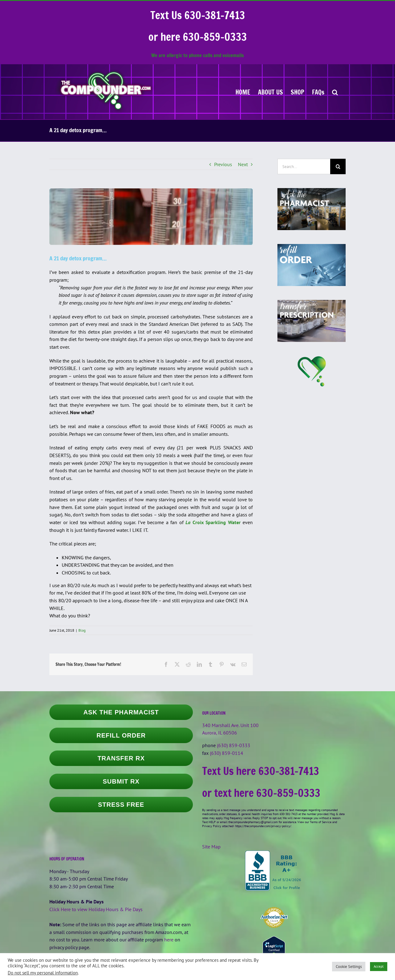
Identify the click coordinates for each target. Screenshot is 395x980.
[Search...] (304, 166)
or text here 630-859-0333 (261, 793)
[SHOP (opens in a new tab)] (297, 92)
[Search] (338, 166)
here (169, 940)
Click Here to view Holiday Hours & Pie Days (96, 909)
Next (243, 164)
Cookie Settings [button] (349, 967)
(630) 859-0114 (227, 753)
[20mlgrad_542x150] (151, 217)
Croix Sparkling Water (213, 522)
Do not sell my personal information (43, 973)
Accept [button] (379, 966)
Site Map (211, 847)
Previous (223, 164)
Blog (82, 630)
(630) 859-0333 (234, 745)
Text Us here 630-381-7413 (261, 771)
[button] (335, 92)
